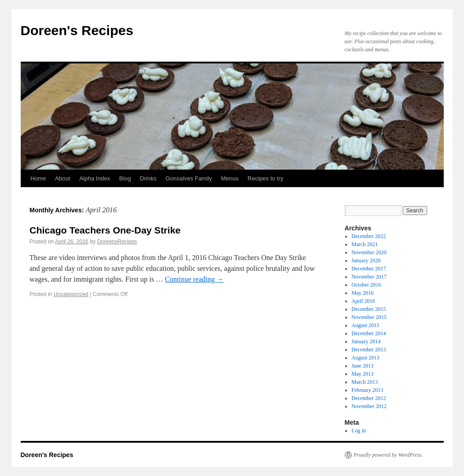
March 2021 (365, 244)
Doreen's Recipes (77, 30)
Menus (230, 178)
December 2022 (369, 236)
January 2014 (366, 341)
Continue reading (194, 279)
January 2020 (366, 260)
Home (38, 178)
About (63, 178)
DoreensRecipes (117, 242)
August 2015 (365, 325)
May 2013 (363, 374)
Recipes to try (265, 178)
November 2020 (369, 252)
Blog (125, 178)
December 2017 (369, 269)
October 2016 (366, 285)
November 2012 (369, 406)
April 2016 (363, 301)
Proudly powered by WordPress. (388, 455)
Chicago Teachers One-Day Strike (105, 230)
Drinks (148, 178)
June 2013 (363, 366)
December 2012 (369, 398)
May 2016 (363, 293)
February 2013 (367, 390)
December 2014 (369, 333)
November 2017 (369, 277)
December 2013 (369, 350)
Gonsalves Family (189, 178)
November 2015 (369, 317)
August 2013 (365, 358)
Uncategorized (71, 294)
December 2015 (369, 309)
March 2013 (365, 382)
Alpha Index (95, 178)
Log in (359, 431)
